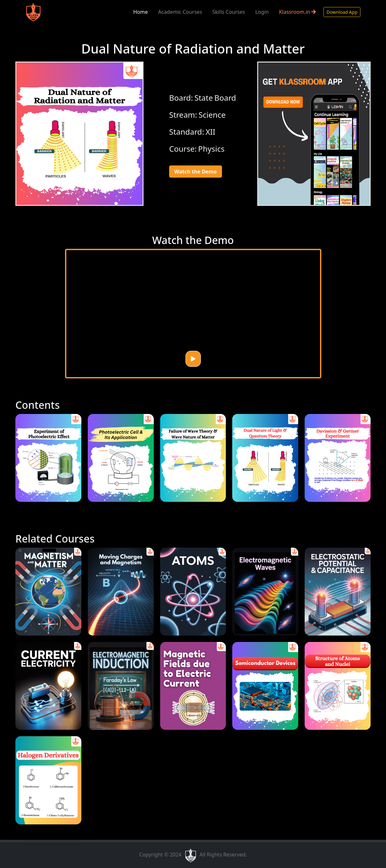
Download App (342, 12)
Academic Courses (180, 12)
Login (262, 12)
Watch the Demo (195, 172)
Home (141, 12)
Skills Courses (229, 12)
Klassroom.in (297, 12)
